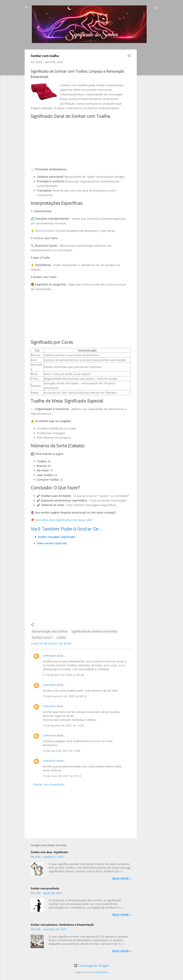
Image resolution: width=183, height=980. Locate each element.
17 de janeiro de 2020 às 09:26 (63, 675)
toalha (61, 637)
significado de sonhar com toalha (94, 631)
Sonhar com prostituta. (45, 888)
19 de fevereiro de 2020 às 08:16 (65, 696)
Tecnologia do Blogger (91, 966)
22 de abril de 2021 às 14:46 (62, 751)
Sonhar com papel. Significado (57, 537)
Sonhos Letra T (42, 637)
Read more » (121, 879)
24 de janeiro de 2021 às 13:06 (63, 725)
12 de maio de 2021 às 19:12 (62, 776)
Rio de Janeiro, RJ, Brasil (55, 643)
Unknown (49, 656)
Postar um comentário (49, 784)
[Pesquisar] (157, 8)
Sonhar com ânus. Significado (49, 852)
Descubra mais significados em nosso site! (64, 520)
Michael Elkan (102, 972)
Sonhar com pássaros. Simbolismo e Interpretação (62, 925)
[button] (129, 56)
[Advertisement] (149, 95)
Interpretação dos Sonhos (50, 631)
